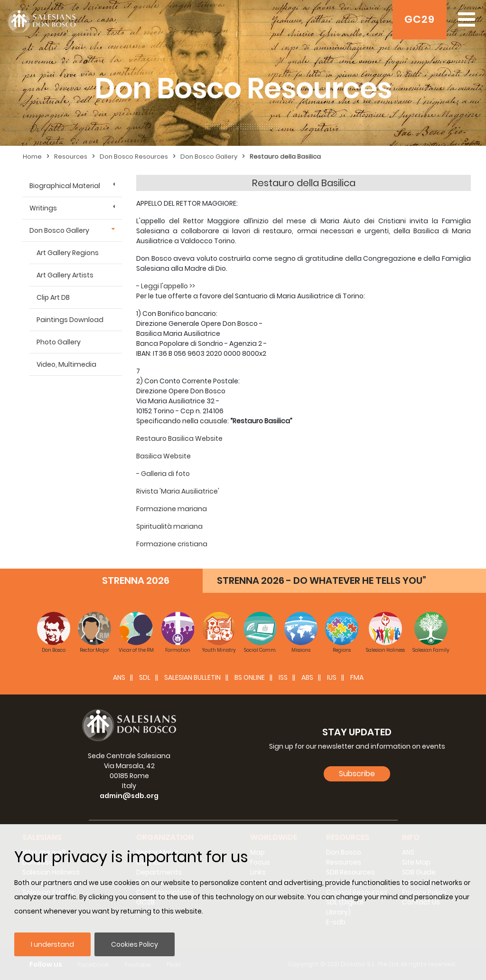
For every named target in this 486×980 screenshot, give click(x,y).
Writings (43, 208)
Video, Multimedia (66, 364)
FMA (357, 677)
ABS (307, 677)
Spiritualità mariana (169, 526)
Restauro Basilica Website (179, 438)
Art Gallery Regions (68, 253)
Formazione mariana (172, 509)
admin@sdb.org (129, 796)
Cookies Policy (135, 944)
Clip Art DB (53, 297)
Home (32, 157)
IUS (332, 677)
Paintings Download (70, 320)
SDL (145, 677)
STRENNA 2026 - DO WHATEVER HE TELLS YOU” (322, 580)
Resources (71, 157)
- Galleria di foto (163, 474)
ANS (119, 677)
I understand (52, 944)
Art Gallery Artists (65, 275)
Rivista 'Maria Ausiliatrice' (178, 491)
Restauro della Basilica (285, 157)
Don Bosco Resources (134, 157)
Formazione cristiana (172, 544)
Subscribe (357, 774)
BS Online (250, 677)
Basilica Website (164, 456)
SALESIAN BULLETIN (192, 677)
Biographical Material (65, 186)
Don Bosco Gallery (209, 157)
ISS (283, 677)
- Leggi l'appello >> (166, 286)
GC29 (420, 19)
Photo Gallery (59, 342)
